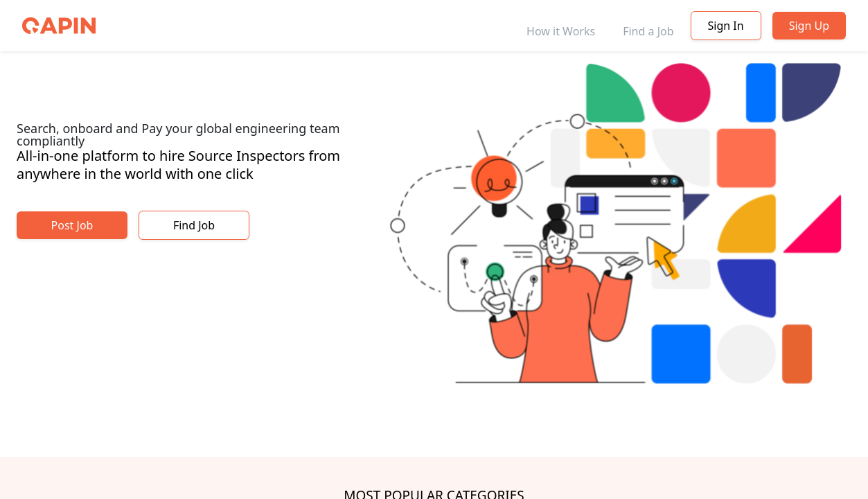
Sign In (726, 26)
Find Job (194, 225)
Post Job (72, 225)
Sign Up (809, 26)
